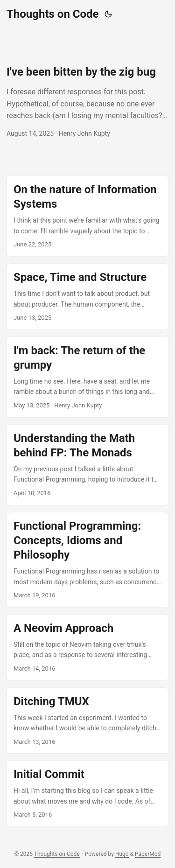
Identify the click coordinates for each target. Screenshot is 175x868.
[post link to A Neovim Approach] (87, 647)
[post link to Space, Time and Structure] (87, 297)
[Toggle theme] (108, 14)
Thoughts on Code (53, 14)
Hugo (122, 854)
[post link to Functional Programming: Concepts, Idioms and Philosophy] (87, 560)
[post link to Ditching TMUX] (87, 721)
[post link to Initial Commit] (87, 794)
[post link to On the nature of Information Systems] (87, 216)
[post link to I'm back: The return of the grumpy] (87, 377)
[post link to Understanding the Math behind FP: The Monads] (87, 465)
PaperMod (148, 854)
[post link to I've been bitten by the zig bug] (87, 102)
